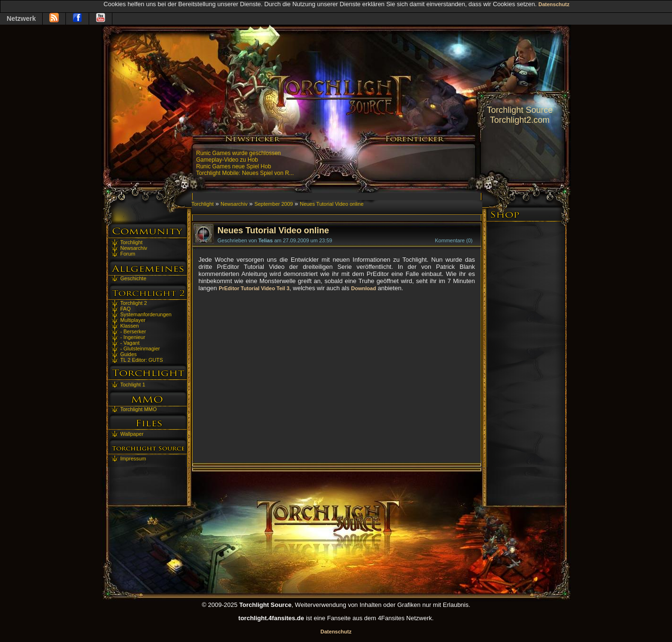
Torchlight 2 (134, 303)
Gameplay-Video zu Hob (227, 160)
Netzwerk (21, 18)
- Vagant (130, 343)
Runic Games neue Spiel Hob (234, 166)
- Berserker (133, 331)
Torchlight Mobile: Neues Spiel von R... (245, 173)
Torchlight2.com (520, 120)
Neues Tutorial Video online (331, 204)
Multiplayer (133, 320)
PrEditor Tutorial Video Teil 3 (254, 288)
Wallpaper (132, 434)
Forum (128, 254)
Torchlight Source (520, 110)
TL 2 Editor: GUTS (142, 360)
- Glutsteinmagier (140, 349)
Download (364, 288)
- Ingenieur (133, 337)
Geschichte (133, 278)
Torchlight (132, 242)
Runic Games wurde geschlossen (239, 153)
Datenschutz (554, 4)
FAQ (126, 309)
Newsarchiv (134, 248)
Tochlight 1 (133, 385)
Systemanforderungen (146, 314)
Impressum (133, 459)
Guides (129, 354)
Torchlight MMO (139, 409)
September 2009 (273, 204)
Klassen (130, 326)
